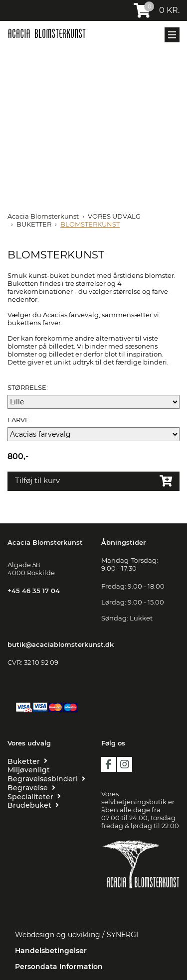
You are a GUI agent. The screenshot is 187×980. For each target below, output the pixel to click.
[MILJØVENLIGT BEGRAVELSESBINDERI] (47, 774)
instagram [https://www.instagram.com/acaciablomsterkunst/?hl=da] (125, 764)
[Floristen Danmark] (141, 903)
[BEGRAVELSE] (31, 788)
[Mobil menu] (172, 35)
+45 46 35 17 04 (34, 591)
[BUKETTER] (27, 761)
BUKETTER (34, 224)
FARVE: (19, 420)
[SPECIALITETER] (34, 797)
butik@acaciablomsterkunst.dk (61, 644)
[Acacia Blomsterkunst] (47, 33)
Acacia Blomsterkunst (43, 216)
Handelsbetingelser (51, 951)
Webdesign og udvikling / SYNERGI (77, 935)
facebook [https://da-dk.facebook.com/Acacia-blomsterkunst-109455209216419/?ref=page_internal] (109, 764)
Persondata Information (59, 967)
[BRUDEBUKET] (33, 805)
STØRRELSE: (28, 387)
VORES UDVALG (114, 216)
